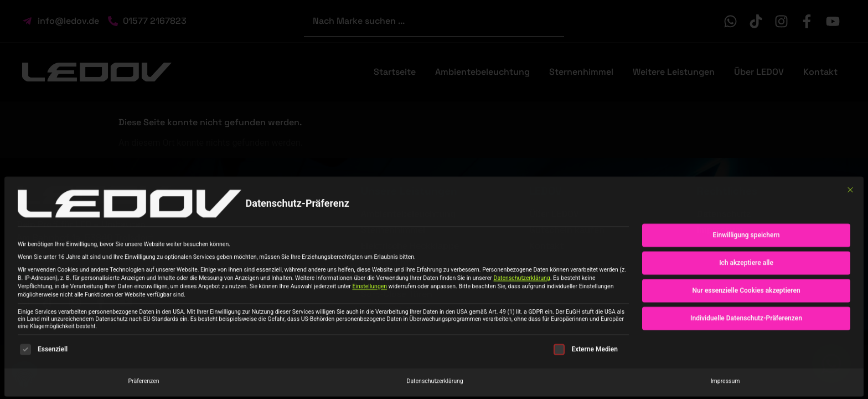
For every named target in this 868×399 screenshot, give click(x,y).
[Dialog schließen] (850, 192)
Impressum (725, 384)
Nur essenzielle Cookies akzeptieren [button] (746, 293)
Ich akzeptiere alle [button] (746, 265)
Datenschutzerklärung (522, 281)
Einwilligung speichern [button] (746, 238)
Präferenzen (143, 384)
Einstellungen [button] (370, 289)
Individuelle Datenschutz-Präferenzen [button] (746, 321)
